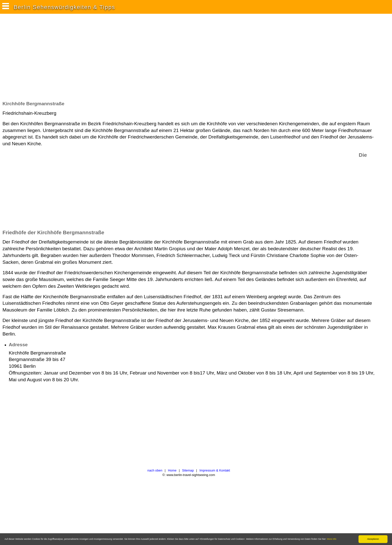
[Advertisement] (93, 60)
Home (172, 470)
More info (332, 539)
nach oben (155, 470)
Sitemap (188, 470)
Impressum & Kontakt (215, 470)
